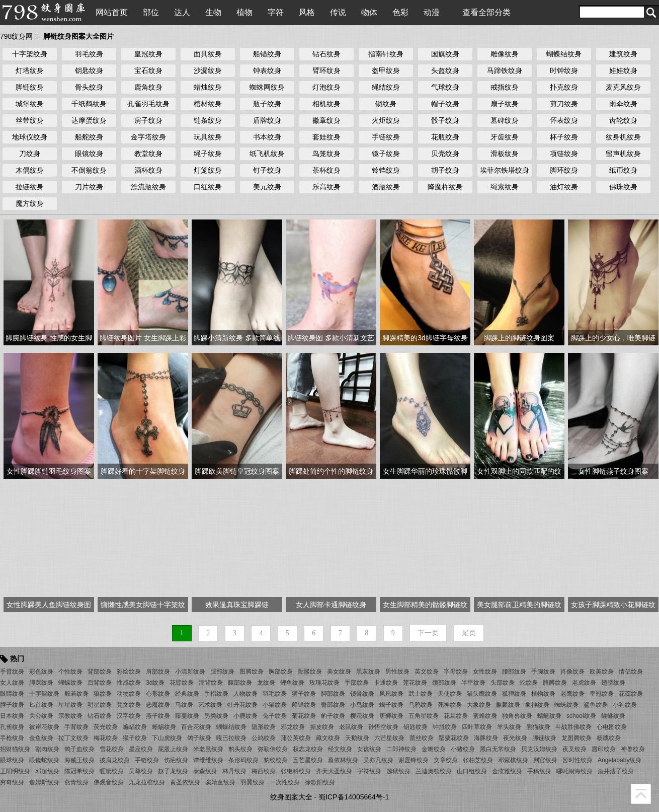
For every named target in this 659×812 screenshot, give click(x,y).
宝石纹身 (148, 70)
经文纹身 (340, 749)
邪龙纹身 (293, 727)
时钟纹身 (564, 70)
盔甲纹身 (386, 70)
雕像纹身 (505, 54)
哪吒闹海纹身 (574, 771)
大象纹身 (479, 705)
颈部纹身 (444, 683)
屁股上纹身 (173, 749)
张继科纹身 (296, 771)
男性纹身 (397, 672)
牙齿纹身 (505, 137)
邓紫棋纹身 (513, 760)
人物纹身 (245, 694)
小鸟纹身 (362, 705)
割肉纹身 (47, 749)
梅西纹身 (264, 771)
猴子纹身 (135, 738)
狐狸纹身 (514, 694)
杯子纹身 (564, 137)
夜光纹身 (515, 738)
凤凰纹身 (391, 694)
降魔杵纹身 (445, 187)
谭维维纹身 (208, 760)
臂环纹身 (326, 70)
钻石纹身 (326, 54)
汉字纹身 (129, 716)
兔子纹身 (275, 716)
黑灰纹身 (368, 672)
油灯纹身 (564, 187)
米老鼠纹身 (208, 749)
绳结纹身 (386, 87)
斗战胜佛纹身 (573, 727)
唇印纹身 (604, 749)
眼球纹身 (12, 760)
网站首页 (112, 12)
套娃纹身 (326, 137)
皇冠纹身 (148, 54)
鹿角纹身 (148, 87)
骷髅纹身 (310, 672)
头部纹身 (503, 683)
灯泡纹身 (326, 87)
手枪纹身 (12, 738)
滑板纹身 (505, 154)
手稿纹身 (539, 771)
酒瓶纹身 (386, 187)
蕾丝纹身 (422, 738)
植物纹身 (543, 694)
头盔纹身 (445, 70)
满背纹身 (211, 683)
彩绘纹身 (129, 672)
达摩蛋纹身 (89, 120)
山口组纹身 (472, 771)
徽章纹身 (326, 120)
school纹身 (581, 716)
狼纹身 (103, 694)
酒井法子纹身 (616, 771)
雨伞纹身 (623, 104)
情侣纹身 (631, 672)
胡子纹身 (445, 170)
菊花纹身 (304, 716)
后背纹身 (100, 683)
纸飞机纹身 (267, 154)
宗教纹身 (70, 716)
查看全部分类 (486, 12)
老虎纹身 (584, 683)
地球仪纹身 (30, 137)
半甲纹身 (473, 683)
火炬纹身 (386, 120)
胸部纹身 (281, 672)
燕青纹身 (76, 782)
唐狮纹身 (391, 716)
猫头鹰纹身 (482, 694)
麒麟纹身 (508, 705)
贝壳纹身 (445, 154)
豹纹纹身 (276, 760)
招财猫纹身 (15, 749)
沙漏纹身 (208, 70)
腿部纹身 (222, 672)
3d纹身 (155, 683)
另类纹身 (216, 716)
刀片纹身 (89, 187)
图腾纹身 (252, 672)
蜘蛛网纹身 (267, 87)
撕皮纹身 (322, 727)
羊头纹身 (509, 727)
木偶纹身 (30, 170)
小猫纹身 (275, 705)
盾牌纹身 (267, 120)
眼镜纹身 (89, 154)
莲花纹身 (415, 683)
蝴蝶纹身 (70, 683)
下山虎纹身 (167, 738)
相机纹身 (326, 104)
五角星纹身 (424, 716)
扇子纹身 (505, 104)
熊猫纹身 (538, 727)
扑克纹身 (564, 87)
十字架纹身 (30, 54)
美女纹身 (339, 672)
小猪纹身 (463, 749)
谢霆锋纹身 (414, 760)
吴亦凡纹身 (378, 760)
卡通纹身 (386, 683)
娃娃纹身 (623, 70)
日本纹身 (12, 716)
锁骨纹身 (362, 694)
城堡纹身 (30, 104)
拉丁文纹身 (73, 738)
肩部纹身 (158, 672)
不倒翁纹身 (89, 170)
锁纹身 (386, 104)
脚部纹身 (333, 694)
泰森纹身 (205, 771)
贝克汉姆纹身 (539, 749)
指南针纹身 (386, 54)
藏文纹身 (328, 738)
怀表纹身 (564, 120)
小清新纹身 (190, 672)
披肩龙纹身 (115, 760)
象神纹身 (537, 705)
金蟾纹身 (434, 749)
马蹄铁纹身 (505, 70)
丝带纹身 (30, 120)
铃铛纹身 (386, 170)
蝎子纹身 (391, 705)
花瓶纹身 (445, 137)
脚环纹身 (564, 170)
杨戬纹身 (609, 738)
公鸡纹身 (264, 738)
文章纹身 (446, 760)
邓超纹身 (47, 771)
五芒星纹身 (308, 760)
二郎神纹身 (401, 749)
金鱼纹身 (41, 738)
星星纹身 (70, 705)
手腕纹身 (543, 672)
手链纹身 (386, 137)
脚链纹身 (30, 87)
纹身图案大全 (291, 797)
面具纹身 (208, 54)
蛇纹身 (529, 683)
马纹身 (184, 705)
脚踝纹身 (41, 683)
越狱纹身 (398, 771)
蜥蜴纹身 (164, 727)
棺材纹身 (208, 104)
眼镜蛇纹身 (44, 760)
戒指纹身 (505, 87)
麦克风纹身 (623, 87)
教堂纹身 (148, 154)
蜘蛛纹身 (566, 705)
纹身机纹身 (623, 137)
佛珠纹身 (623, 187)
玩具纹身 (208, 137)
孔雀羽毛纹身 (148, 104)
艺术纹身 (210, 705)
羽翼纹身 (253, 782)
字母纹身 (456, 672)
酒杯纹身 (148, 170)
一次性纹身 (285, 782)
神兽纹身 (633, 749)
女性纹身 (485, 672)
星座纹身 (141, 749)
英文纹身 (427, 672)
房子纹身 (148, 120)
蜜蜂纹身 (485, 716)
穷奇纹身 (12, 782)
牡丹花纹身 (242, 705)
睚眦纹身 (112, 771)
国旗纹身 (445, 54)
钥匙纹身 (89, 70)
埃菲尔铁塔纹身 (505, 170)
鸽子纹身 (199, 738)
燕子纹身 (158, 716)
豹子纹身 (333, 716)
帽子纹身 (445, 104)
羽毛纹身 (89, 54)
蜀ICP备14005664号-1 (354, 797)
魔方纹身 (30, 203)
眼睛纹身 (12, 694)
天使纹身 (450, 694)
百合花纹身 (196, 727)
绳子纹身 (208, 154)
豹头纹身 (240, 749)
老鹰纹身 (572, 694)
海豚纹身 (486, 738)
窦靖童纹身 (220, 782)
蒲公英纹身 (296, 738)
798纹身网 (16, 36)
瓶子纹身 (267, 104)
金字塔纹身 (148, 137)
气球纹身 (445, 87)
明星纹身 (100, 705)
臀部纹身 (333, 705)
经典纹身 (187, 694)
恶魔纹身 (158, 705)
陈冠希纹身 (79, 771)
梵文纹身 (129, 705)
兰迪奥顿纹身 (434, 771)
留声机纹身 (623, 154)
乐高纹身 (326, 187)
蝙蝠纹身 (135, 727)
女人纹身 (12, 683)
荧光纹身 (106, 727)
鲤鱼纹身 (292, 683)
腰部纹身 (514, 672)
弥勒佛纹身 (273, 749)
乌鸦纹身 (421, 705)
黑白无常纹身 (498, 749)
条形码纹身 (243, 760)
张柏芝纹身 (478, 760)
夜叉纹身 (574, 749)
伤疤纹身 (176, 760)
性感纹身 (129, 683)
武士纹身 (421, 694)
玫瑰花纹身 (324, 683)
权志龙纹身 (308, 749)
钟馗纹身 (445, 727)
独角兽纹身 (517, 716)
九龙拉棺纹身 (147, 782)
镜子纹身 (386, 154)
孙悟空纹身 (383, 727)
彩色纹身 (41, 672)
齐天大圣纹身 (334, 771)
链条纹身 (208, 120)
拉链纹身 (30, 187)
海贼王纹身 (79, 760)
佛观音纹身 (109, 782)
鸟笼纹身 (326, 154)
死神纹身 (450, 705)
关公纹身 (41, 716)
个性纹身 (70, 672)
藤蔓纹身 (187, 716)
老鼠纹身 (351, 727)
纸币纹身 (623, 170)
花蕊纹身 (631, 694)
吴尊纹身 (141, 771)
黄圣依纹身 (185, 782)
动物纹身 (129, 694)
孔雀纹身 (12, 727)
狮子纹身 (304, 694)
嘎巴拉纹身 (231, 738)
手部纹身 (357, 683)
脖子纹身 (12, 705)
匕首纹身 (41, 705)
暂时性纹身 (578, 760)
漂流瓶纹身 (148, 187)
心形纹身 (158, 694)
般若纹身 (76, 694)
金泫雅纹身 (507, 771)
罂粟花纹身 (454, 738)
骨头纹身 (89, 87)
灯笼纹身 (208, 170)
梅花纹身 (106, 738)
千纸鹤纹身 (89, 104)
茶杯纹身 (326, 170)
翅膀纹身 (613, 683)
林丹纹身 (234, 771)
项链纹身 (564, 154)
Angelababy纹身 (620, 760)
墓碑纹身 (505, 120)
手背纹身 (76, 727)
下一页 (428, 633)
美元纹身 (267, 187)
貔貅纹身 (613, 716)
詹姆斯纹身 (44, 782)
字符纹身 (369, 771)
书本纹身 (267, 137)
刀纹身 (30, 154)
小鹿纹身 (245, 716)
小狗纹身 (625, 705)
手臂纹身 (12, 672)
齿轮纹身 (623, 120)
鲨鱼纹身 (596, 705)
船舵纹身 (89, 137)
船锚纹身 (267, 54)
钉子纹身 (267, 170)
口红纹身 (208, 187)
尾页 (469, 633)
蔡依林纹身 (343, 760)
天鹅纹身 (357, 738)
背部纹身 (100, 672)
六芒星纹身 (389, 738)
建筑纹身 (623, 54)
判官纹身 (545, 760)
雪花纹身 (112, 749)
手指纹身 (216, 694)
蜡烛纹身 (208, 87)
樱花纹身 (362, 716)
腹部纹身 (240, 683)
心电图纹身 (612, 727)
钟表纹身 (267, 70)
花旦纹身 (456, 716)
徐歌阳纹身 (320, 782)
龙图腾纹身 (576, 738)
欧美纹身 (602, 672)
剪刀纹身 (564, 104)
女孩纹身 (369, 749)
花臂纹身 (182, 683)
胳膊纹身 (555, 683)
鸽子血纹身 (79, 749)
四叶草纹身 (477, 727)
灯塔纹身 (30, 70)
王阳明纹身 (15, 771)
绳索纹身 (505, 187)
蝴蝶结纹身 (564, 54)
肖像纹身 (572, 672)
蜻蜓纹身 (549, 716)
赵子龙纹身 (173, 771)
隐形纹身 (264, 727)
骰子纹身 (445, 120)
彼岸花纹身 (44, 727)
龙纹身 (266, 683)
